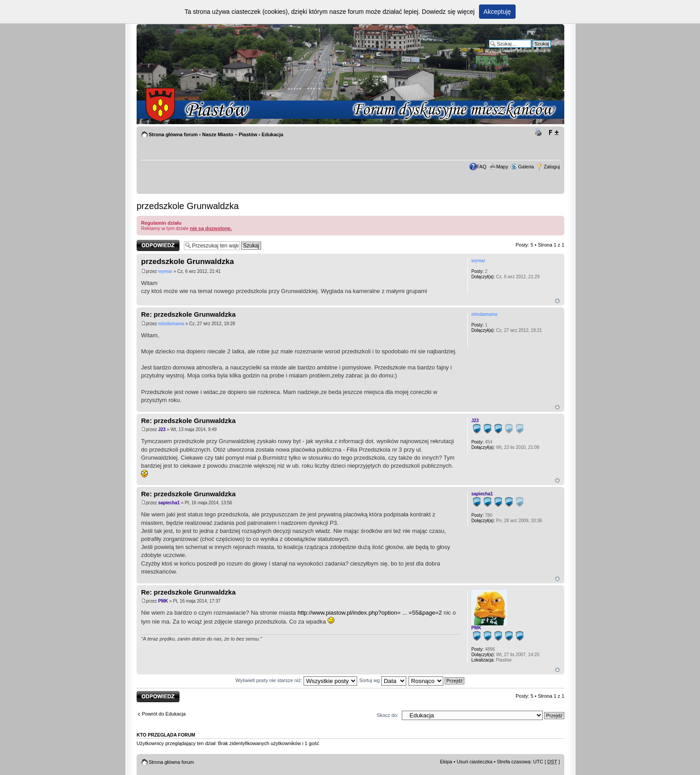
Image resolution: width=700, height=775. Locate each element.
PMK (163, 601)
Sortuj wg (383, 680)
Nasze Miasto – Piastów (230, 134)
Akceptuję (497, 12)
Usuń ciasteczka (475, 762)
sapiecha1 (169, 503)
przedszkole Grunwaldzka (188, 206)
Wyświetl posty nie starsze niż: (296, 680)
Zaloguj (552, 167)
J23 (162, 429)
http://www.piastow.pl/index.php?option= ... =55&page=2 (369, 613)
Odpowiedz (158, 245)
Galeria (526, 167)
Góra (557, 301)
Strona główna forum (173, 134)
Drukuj (540, 133)
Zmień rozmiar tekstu (553, 133)
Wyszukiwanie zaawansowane (518, 50)
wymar (165, 271)
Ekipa (446, 762)
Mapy (502, 167)
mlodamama (171, 324)
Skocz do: (387, 715)
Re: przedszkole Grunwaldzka (188, 314)
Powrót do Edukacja (164, 714)
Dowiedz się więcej (448, 12)
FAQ (482, 167)
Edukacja (272, 134)
